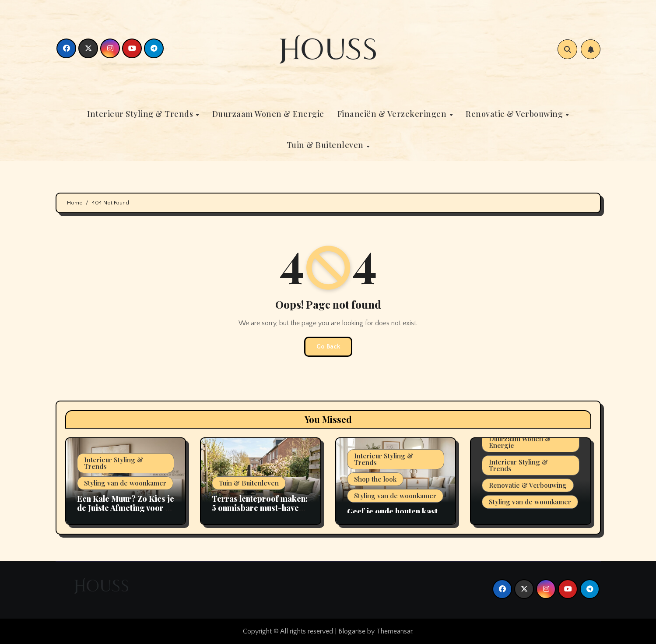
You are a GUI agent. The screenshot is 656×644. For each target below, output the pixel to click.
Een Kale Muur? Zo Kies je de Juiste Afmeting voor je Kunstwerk (126, 508)
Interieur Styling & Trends (141, 114)
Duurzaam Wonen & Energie (268, 114)
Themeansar (394, 631)
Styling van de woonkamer (125, 483)
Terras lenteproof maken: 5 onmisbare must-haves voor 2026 (260, 508)
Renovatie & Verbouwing (515, 114)
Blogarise (352, 631)
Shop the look (375, 479)
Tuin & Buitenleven (326, 145)
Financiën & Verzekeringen (393, 114)
